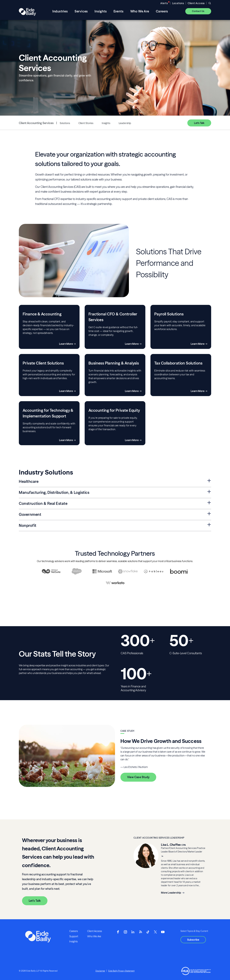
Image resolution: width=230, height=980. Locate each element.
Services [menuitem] (81, 11)
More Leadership (171, 893)
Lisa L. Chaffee (171, 845)
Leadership (125, 123)
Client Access (196, 3)
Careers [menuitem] (162, 11)
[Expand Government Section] (209, 514)
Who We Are (94, 936)
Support (74, 936)
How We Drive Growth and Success (161, 741)
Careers (74, 931)
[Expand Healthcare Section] (209, 481)
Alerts (164, 3)
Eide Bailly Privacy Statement (121, 971)
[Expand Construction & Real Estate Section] (209, 503)
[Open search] (210, 3)
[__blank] (162, 856)
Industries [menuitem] (60, 11)
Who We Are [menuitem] (140, 11)
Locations (178, 3)
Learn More (66, 344)
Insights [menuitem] (101, 11)
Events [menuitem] (119, 11)
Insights (106, 123)
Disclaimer (100, 971)
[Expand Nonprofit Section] (209, 525)
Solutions (65, 123)
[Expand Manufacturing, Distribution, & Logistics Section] (209, 492)
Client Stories (86, 123)
